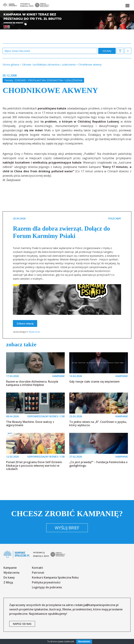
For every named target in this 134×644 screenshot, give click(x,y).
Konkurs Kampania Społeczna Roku (55, 577)
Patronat (38, 573)
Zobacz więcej (25, 323)
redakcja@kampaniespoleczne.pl (96, 605)
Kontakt (38, 568)
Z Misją (8, 582)
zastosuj (107, 51)
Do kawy (9, 577)
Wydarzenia (34, 332)
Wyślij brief (67, 528)
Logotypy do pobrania (47, 587)
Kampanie (10, 568)
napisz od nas (22, 624)
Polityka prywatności (46, 582)
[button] (127, 5)
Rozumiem (84, 641)
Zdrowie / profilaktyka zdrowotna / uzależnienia (48, 80)
